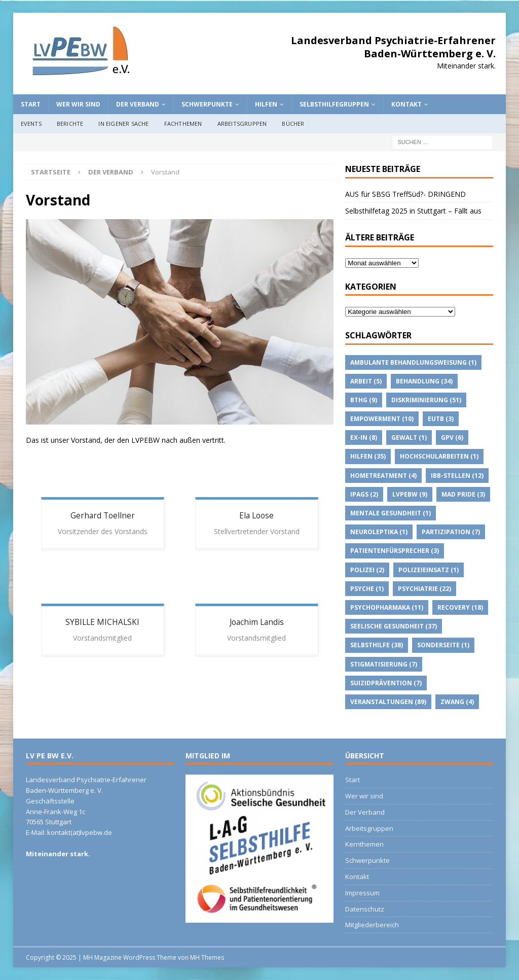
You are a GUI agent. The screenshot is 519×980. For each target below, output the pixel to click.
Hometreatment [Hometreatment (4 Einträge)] (383, 476)
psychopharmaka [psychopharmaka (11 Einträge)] (387, 607)
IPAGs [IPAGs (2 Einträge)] (364, 494)
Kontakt (406, 104)
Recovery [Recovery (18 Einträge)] (460, 607)
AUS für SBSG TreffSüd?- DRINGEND (405, 194)
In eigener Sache (123, 124)
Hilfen (266, 104)
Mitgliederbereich (372, 925)
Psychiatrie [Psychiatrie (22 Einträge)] (424, 589)
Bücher (293, 124)
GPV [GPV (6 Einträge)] (452, 437)
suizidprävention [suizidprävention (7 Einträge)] (386, 683)
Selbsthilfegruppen (334, 104)
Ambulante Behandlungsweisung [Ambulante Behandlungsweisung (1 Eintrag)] (413, 362)
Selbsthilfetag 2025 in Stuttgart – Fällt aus (413, 211)
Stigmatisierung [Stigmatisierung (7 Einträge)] (384, 664)
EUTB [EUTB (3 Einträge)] (441, 419)
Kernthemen (364, 844)
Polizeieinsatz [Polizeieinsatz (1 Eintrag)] (429, 570)
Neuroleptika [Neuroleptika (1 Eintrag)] (379, 532)
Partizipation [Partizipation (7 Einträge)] (451, 532)
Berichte (70, 124)
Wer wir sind (78, 104)
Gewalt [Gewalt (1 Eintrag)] (409, 437)
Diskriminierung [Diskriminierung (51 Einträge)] (426, 400)
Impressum (362, 893)
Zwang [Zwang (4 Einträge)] (457, 702)
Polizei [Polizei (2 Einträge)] (367, 570)
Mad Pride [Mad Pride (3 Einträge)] (463, 494)
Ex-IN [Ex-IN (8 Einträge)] (364, 437)
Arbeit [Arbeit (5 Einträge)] (366, 381)
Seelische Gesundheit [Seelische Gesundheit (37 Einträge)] (394, 626)
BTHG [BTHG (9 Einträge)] (364, 400)
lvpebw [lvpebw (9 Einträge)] (410, 494)
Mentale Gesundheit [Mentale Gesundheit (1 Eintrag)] (391, 513)
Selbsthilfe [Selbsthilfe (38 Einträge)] (377, 645)
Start (31, 104)
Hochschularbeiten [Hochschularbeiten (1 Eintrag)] (439, 456)
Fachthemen (183, 124)
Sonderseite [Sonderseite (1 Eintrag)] (443, 645)
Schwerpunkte (207, 104)
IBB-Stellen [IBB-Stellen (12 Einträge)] (457, 476)
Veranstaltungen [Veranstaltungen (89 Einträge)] (388, 702)
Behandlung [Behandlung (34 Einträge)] (424, 381)
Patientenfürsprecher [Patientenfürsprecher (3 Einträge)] (395, 551)
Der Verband (138, 104)
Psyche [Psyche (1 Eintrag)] (367, 589)
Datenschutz (365, 909)
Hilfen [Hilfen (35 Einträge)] (368, 456)
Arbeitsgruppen (242, 124)
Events (31, 124)
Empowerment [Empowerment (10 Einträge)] (382, 419)
